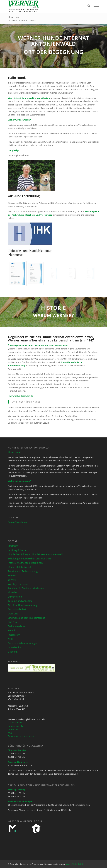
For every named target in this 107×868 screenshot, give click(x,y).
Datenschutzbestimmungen (23, 643)
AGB (10, 639)
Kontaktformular (16, 726)
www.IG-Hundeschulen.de (21, 396)
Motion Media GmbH (74, 864)
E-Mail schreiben (16, 723)
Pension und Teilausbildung (23, 571)
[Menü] (95, 6)
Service (12, 580)
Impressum (14, 635)
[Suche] (87, 6)
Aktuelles (13, 592)
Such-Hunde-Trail (17, 609)
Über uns (13, 17)
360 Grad (13, 622)
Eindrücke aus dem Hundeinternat (26, 618)
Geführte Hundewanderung (23, 605)
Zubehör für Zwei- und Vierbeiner (26, 588)
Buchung (13, 652)
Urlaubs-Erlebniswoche (20, 567)
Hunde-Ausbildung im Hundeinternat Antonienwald (35, 554)
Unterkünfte (14, 647)
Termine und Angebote (20, 601)
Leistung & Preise (17, 550)
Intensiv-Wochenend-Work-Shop (25, 563)
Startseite (13, 546)
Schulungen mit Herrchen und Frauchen (29, 559)
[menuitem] (87, 6)
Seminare (13, 575)
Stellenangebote (17, 626)
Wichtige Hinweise (18, 584)
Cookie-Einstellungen (18, 522)
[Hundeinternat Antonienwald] (44, 6)
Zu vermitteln (15, 597)
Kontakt (12, 630)
